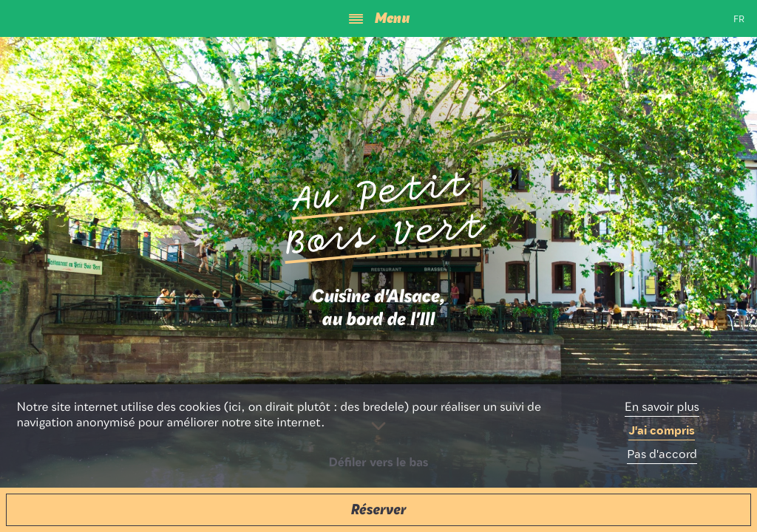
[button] (378, 510)
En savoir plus (662, 408)
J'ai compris (662, 432)
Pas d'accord (662, 455)
